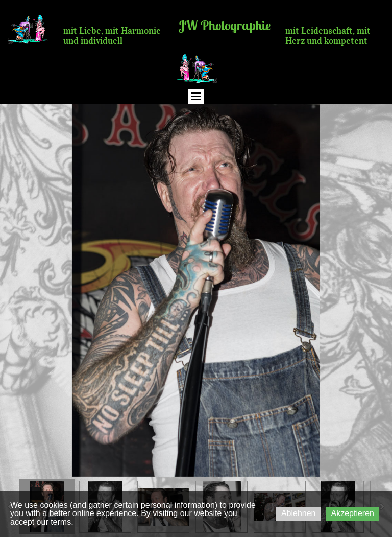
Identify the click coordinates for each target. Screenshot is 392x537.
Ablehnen (299, 513)
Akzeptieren (353, 513)
